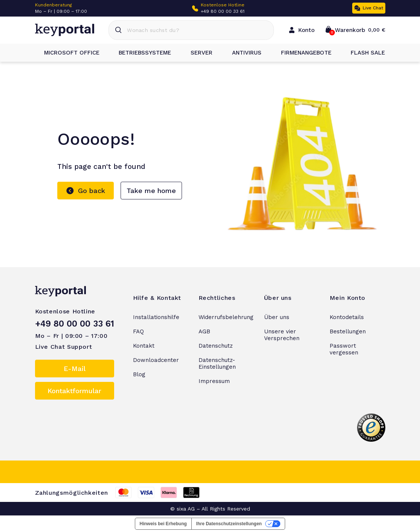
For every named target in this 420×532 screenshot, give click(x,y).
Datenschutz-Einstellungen (217, 363)
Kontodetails (347, 317)
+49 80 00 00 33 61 (223, 11)
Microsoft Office (67, 53)
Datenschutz (216, 346)
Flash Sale (363, 53)
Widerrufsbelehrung (226, 317)
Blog (139, 374)
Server (197, 53)
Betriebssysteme (140, 53)
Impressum (214, 381)
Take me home (151, 191)
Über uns (277, 317)
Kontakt (144, 346)
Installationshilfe (156, 317)
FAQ (138, 331)
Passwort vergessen (344, 349)
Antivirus (242, 53)
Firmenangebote (302, 53)
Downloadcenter (156, 360)
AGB (204, 331)
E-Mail (75, 369)
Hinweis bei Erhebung (163, 524)
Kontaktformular (74, 391)
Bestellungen (348, 331)
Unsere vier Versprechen (282, 335)
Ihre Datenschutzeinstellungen (229, 524)
